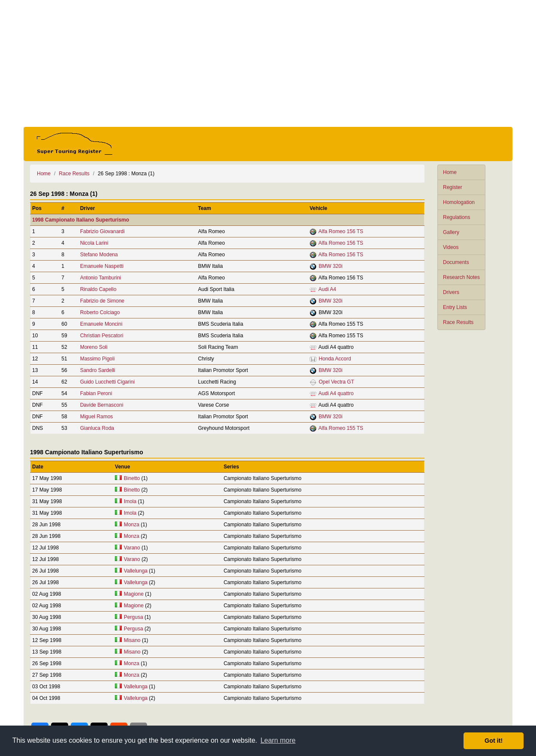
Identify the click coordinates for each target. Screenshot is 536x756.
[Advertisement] (268, 63)
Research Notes (461, 277)
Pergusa (134, 617)
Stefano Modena (99, 255)
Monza (132, 525)
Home (450, 172)
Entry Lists (455, 307)
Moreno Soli (94, 347)
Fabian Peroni (96, 393)
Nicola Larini (94, 243)
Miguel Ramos (97, 417)
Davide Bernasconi (102, 405)
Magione (134, 594)
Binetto (132, 478)
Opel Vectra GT (336, 382)
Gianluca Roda (97, 428)
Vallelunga (136, 571)
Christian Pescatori (102, 336)
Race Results (458, 322)
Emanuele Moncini (101, 324)
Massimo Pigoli (98, 359)
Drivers (451, 292)
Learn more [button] (278, 740)
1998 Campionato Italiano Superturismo (81, 220)
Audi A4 (327, 289)
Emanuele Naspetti (102, 266)
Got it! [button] (494, 741)
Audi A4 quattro (336, 393)
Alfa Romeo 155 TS (341, 428)
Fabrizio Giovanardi (102, 231)
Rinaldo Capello (98, 289)
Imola (130, 501)
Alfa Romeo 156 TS (341, 231)
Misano (132, 640)
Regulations (456, 217)
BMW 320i (330, 266)
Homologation (459, 202)
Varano (132, 548)
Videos (451, 247)
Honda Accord (335, 359)
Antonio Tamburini (101, 278)
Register (453, 187)
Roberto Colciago (100, 312)
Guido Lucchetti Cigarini (107, 382)
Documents (456, 262)
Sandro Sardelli (98, 370)
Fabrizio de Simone (102, 301)
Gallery (451, 232)
